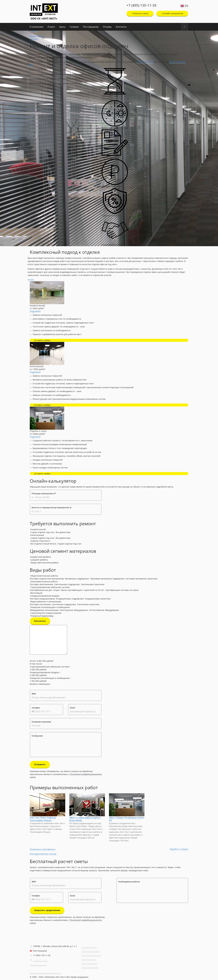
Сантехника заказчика (88, 604)
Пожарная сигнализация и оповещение (50, 607)
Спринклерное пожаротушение (46, 613)
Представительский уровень (44, 563)
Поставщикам (91, 27)
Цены (62, 27)
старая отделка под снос (42, 532)
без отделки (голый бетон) (43, 544)
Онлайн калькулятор (172, 13)
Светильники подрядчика (67, 584)
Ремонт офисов (37, 36)
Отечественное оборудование (104, 610)
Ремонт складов (89, 963)
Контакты (121, 27)
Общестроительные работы (44, 576)
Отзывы (107, 27)
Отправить (40, 764)
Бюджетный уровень (41, 557)
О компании (36, 27)
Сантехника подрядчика (64, 604)
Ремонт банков (89, 959)
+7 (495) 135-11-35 (141, 5)
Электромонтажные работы (44, 581)
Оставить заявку (42, 340)
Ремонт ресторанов (91, 955)
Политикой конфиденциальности (86, 774)
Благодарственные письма (43, 854)
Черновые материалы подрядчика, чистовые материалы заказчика (124, 579)
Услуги (51, 27)
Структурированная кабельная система (50, 587)
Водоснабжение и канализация (46, 601)
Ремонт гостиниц (90, 967)
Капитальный (37, 535)
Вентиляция (36, 593)
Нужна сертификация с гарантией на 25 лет (82, 590)
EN (187, 6)
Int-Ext (31, 280)
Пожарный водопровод (42, 616)
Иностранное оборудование (74, 610)
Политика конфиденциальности (45, 972)
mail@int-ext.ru (40, 960)
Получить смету (140, 13)
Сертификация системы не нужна (122, 590)
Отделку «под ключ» (40, 541)
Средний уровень (39, 560)
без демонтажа (63, 532)
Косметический (38, 529)
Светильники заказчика (93, 584)
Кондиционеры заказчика (98, 599)
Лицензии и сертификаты (43, 849)
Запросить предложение (47, 910)
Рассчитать (40, 621)
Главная (34, 31)
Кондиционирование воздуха (45, 596)
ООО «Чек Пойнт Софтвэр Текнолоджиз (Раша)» (43, 819)
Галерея (74, 27)
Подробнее (35, 311)
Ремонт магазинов (91, 951)
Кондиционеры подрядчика (70, 599)
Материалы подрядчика (77, 579)
